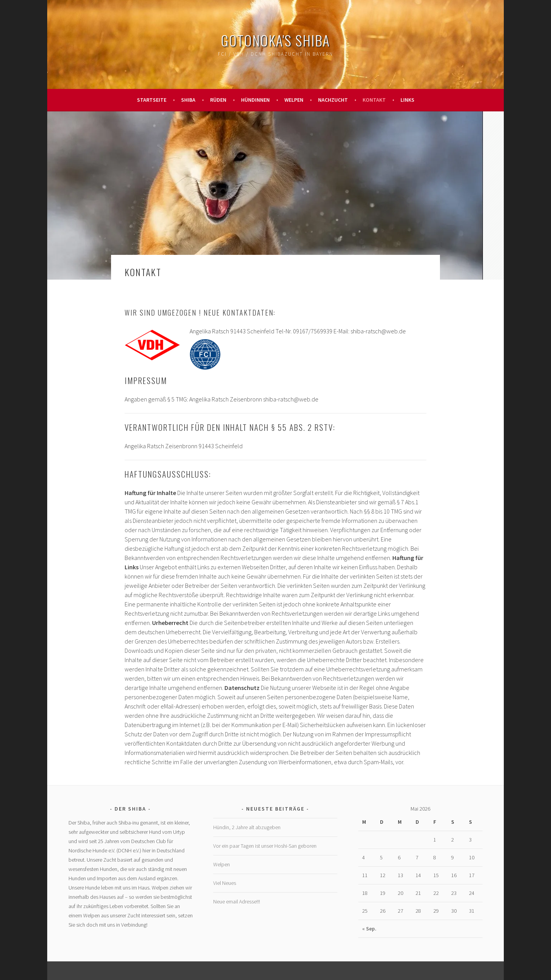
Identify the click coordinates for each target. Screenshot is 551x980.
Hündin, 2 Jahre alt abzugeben (247, 827)
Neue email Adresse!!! (237, 901)
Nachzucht (333, 100)
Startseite (152, 100)
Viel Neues (225, 883)
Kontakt (374, 100)
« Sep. (369, 929)
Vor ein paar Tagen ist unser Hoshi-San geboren (265, 846)
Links (407, 100)
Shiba (188, 100)
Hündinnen (255, 100)
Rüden (218, 100)
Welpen (294, 100)
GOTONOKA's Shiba (275, 40)
